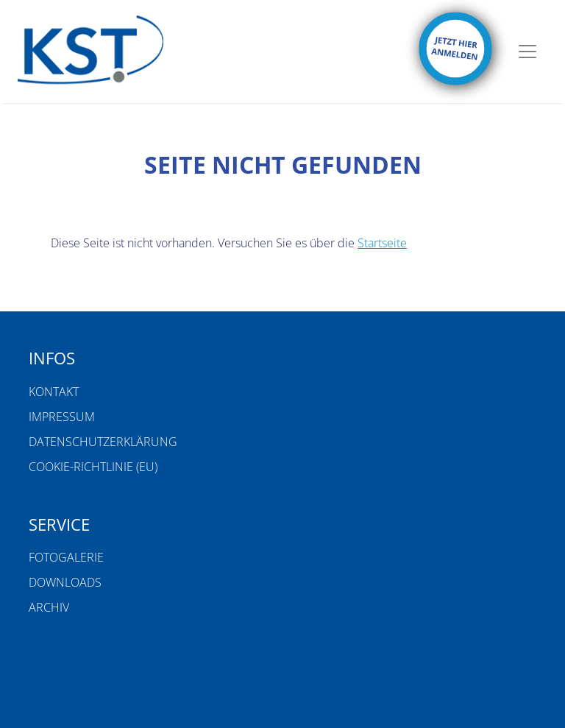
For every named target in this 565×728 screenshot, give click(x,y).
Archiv (49, 607)
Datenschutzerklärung (103, 442)
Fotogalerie (66, 557)
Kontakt (54, 392)
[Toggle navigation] (527, 52)
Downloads (65, 582)
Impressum (62, 417)
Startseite (382, 243)
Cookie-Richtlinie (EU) (93, 467)
